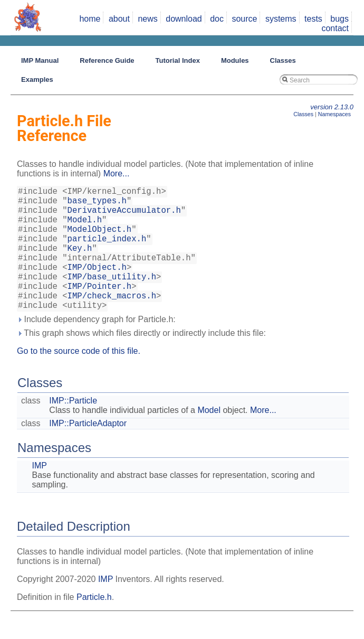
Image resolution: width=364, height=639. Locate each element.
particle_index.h (107, 251)
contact (335, 28)
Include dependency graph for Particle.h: (96, 347)
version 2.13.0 (332, 107)
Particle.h (94, 624)
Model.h (85, 228)
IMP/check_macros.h (112, 321)
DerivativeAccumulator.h (124, 216)
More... (117, 173)
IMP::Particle (73, 428)
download (184, 19)
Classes (303, 114)
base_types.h (97, 204)
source (244, 19)
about (119, 19)
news (147, 19)
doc (217, 19)
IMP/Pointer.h (100, 309)
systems (281, 19)
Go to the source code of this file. (79, 378)
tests (313, 19)
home (90, 19)
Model (209, 438)
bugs (339, 19)
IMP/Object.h (97, 286)
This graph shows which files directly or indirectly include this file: (141, 360)
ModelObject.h (100, 239)
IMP (39, 493)
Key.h (80, 262)
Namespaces (334, 114)
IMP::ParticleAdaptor (88, 451)
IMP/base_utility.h (112, 297)
